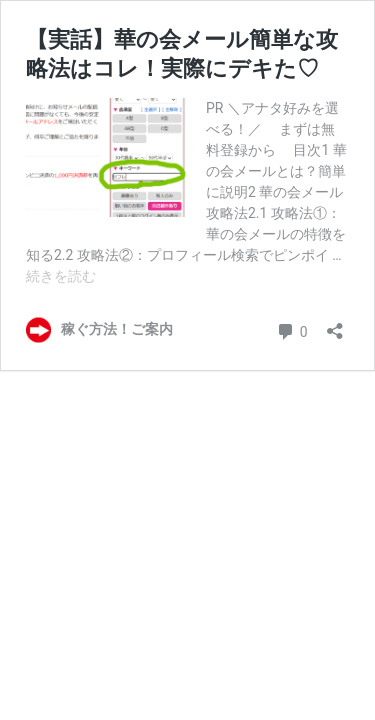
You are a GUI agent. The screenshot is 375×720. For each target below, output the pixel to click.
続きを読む (61, 276)
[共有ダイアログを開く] (335, 324)
